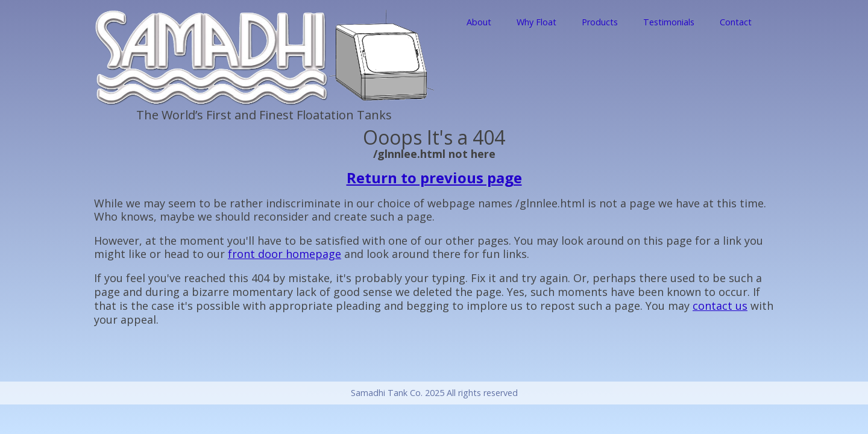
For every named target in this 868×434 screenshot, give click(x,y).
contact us (720, 306)
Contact (736, 22)
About (479, 22)
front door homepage (285, 254)
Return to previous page (434, 178)
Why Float (536, 22)
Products (600, 22)
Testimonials (669, 22)
